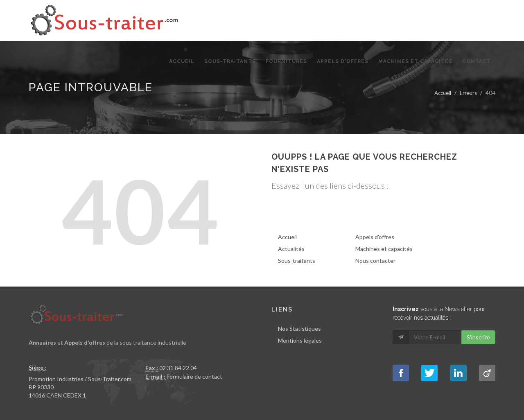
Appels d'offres (375, 237)
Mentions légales (300, 340)
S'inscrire (478, 337)
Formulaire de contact (194, 376)
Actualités (291, 249)
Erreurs (468, 93)
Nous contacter (375, 261)
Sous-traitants (297, 261)
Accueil (443, 93)
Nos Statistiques (299, 329)
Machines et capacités (384, 249)
